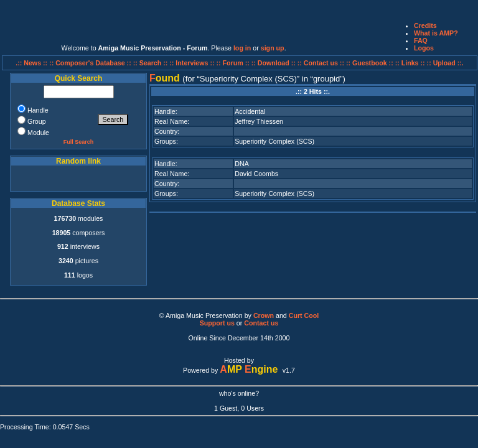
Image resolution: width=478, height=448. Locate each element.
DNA (242, 164)
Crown (264, 315)
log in (242, 48)
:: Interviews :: (193, 63)
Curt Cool (304, 315)
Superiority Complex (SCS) (274, 141)
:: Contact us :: (321, 63)
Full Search (79, 142)
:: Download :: (274, 63)
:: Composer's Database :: (91, 63)
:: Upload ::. (445, 63)
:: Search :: (152, 63)
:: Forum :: (234, 63)
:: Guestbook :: (370, 63)
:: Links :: (410, 63)
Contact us (261, 323)
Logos (424, 48)
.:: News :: (32, 63)
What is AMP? (436, 33)
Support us (217, 323)
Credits (425, 26)
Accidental (250, 111)
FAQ (421, 40)
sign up (273, 48)
